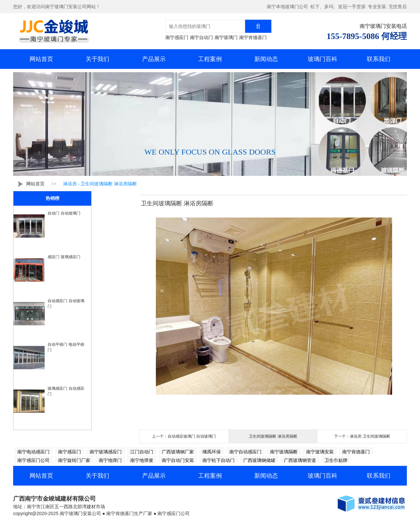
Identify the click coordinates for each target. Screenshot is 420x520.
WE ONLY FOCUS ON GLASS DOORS (210, 152)
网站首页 (41, 59)
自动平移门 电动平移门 (66, 347)
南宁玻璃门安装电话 (383, 26)
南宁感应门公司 (33, 460)
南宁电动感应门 (33, 452)
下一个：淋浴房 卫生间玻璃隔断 (362, 436)
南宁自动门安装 (178, 460)
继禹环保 (212, 452)
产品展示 (154, 59)
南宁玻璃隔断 (284, 452)
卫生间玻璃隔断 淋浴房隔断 (273, 436)
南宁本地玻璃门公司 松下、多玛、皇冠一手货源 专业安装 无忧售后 (337, 7)
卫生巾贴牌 (336, 460)
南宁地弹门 (110, 460)
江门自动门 (142, 452)
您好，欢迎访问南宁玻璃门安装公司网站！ (57, 7)
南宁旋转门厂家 (74, 460)
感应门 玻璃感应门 (64, 257)
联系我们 (379, 59)
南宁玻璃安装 (320, 452)
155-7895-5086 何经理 (367, 36)
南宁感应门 (177, 37)
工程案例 (210, 59)
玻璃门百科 (323, 59)
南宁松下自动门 (219, 460)
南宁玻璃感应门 (106, 452)
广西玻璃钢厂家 (178, 452)
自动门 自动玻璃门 (64, 213)
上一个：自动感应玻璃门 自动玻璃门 (184, 436)
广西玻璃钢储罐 (259, 460)
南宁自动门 (201, 37)
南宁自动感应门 (245, 452)
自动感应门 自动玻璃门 (66, 304)
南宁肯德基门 (253, 37)
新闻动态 (266, 59)
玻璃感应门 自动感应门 (66, 391)
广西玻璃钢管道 (300, 460)
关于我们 (97, 59)
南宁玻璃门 (226, 37)
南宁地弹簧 (142, 460)
